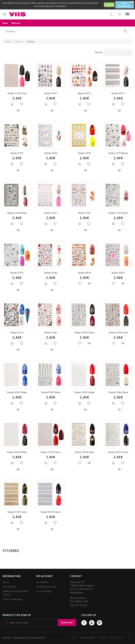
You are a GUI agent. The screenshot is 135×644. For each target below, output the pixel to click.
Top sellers (9, 587)
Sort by (99, 52)
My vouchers (44, 591)
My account (45, 576)
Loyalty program (13, 599)
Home (8, 41)
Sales (6, 582)
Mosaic (16, 23)
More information (125, 5)
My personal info (47, 587)
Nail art (19, 41)
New (5, 23)
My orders (42, 582)
